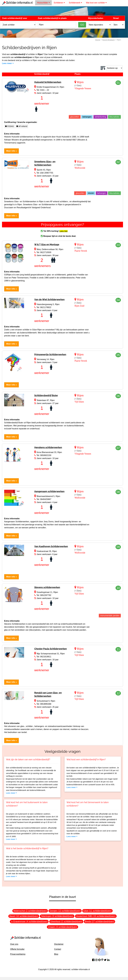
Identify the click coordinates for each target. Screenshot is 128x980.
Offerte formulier (17, 949)
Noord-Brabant (108, 40)
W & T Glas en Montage (47, 244)
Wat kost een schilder (96, 3)
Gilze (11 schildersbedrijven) (97, 911)
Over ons (14, 944)
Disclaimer (59, 944)
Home (98, 40)
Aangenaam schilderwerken (49, 491)
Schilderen (59, 3)
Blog (56, 954)
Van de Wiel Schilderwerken (49, 299)
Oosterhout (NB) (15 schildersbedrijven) (96, 916)
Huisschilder (43, 3)
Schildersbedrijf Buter (46, 395)
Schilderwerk (75, 3)
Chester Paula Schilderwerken (50, 649)
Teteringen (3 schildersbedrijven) (57, 916)
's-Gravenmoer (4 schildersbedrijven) (29, 921)
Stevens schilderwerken (47, 587)
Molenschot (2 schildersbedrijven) (30, 911)
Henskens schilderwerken (48, 447)
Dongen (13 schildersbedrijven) (65, 911)
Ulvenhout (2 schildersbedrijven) (66, 921)
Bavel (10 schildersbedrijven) (24, 916)
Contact (58, 949)
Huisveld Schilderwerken (48, 82)
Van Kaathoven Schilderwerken (51, 546)
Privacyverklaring (18, 954)
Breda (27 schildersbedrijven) (99, 921)
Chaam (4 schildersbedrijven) (62, 927)
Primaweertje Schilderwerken (50, 354)
